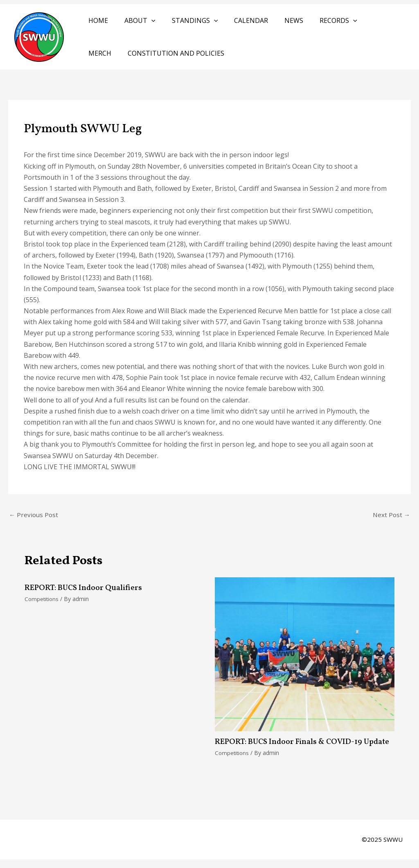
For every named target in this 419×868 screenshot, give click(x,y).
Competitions (42, 600)
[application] (146, 20)
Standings (187, 20)
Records (320, 20)
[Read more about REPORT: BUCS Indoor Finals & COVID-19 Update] (305, 654)
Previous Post (34, 515)
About (135, 20)
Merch (364, 20)
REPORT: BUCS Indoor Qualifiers (85, 589)
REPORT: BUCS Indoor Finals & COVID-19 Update (292, 747)
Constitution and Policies (135, 53)
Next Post (391, 515)
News (279, 20)
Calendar (240, 20)
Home (97, 20)
